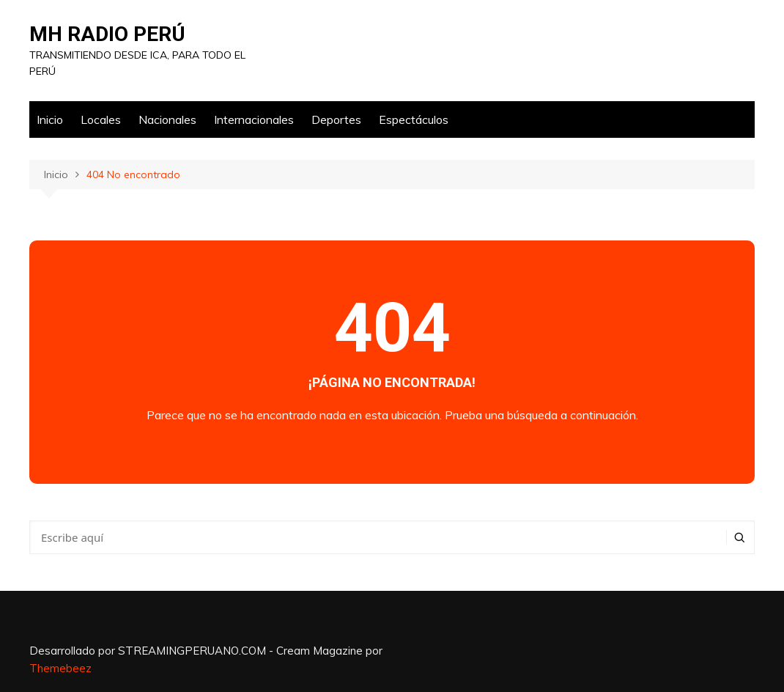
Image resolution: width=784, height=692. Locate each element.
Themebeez (60, 668)
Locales (101, 119)
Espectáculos (414, 119)
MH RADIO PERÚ (107, 34)
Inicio (50, 119)
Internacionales (254, 119)
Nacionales (167, 119)
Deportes (336, 119)
